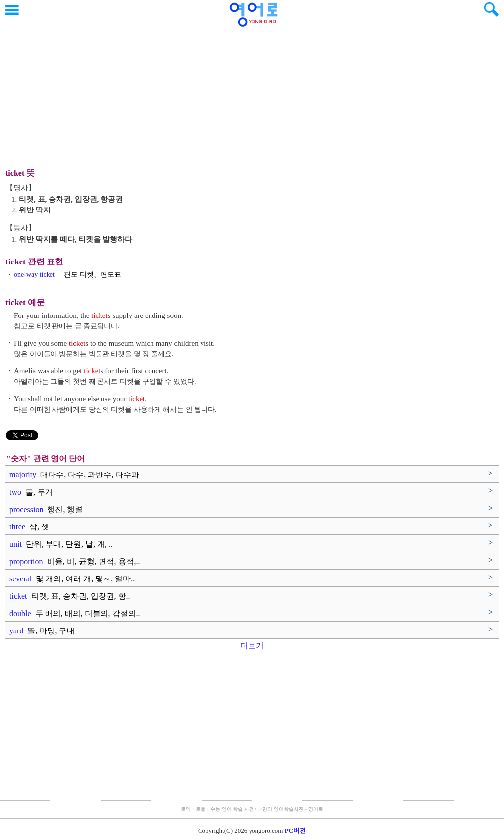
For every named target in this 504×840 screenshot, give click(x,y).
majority (74, 475)
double (75, 613)
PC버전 (295, 830)
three (29, 527)
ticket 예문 (25, 302)
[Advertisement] (252, 92)
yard (42, 631)
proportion (75, 561)
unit (61, 544)
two (31, 492)
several (72, 579)
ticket (70, 596)
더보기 (252, 646)
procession (46, 509)
